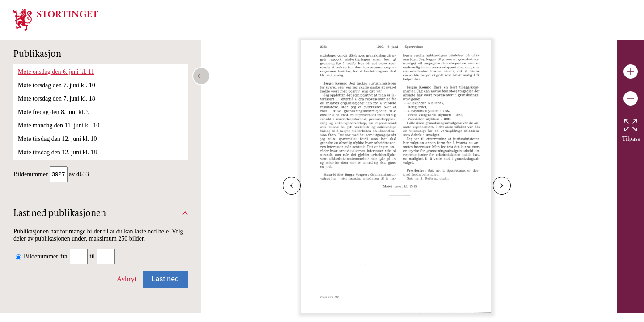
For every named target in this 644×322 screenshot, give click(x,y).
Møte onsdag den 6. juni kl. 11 (56, 72)
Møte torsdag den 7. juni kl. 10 (57, 85)
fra (64, 257)
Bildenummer (41, 257)
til (93, 257)
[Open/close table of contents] (201, 76)
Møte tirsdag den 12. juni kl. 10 (57, 139)
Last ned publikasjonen (60, 215)
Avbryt (127, 280)
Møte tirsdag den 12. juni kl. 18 (57, 152)
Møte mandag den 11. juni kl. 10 (59, 125)
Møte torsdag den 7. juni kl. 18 (57, 99)
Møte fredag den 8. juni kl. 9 (54, 112)
